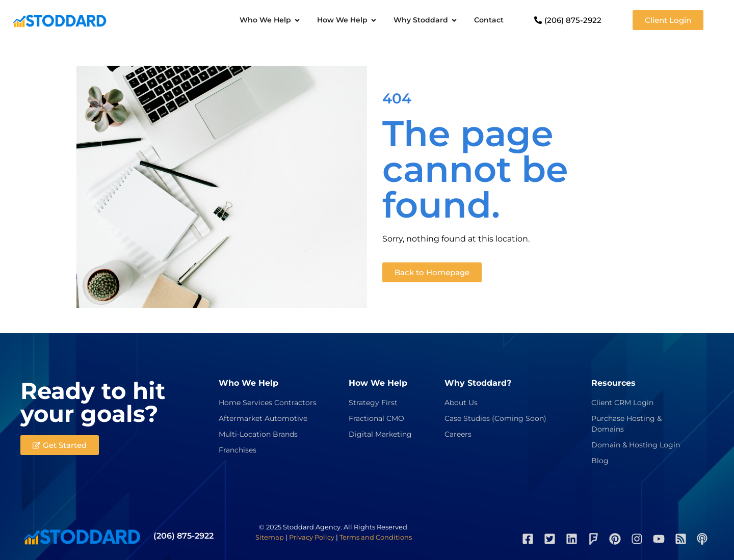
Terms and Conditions (376, 537)
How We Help (378, 383)
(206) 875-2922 (183, 536)
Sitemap (270, 537)
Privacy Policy (312, 537)
